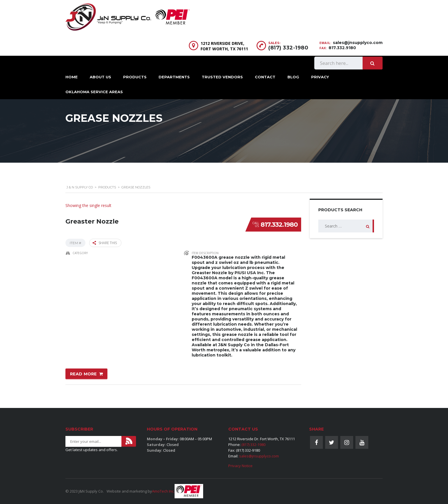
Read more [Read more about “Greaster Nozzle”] (83, 374)
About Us (100, 77)
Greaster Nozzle (92, 221)
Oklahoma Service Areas (94, 92)
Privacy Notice (240, 466)
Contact (265, 77)
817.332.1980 (279, 225)
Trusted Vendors (222, 77)
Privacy (320, 77)
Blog (293, 77)
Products (135, 77)
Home (72, 77)
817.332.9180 (342, 48)
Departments (174, 77)
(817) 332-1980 (288, 48)
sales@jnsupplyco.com (358, 43)
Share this (105, 243)
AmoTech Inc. (163, 491)
